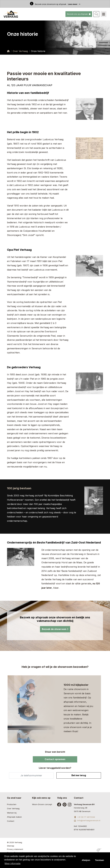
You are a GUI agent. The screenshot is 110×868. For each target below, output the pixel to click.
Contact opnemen (55, 759)
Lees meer (74, 4)
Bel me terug (79, 775)
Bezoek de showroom (55, 629)
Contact (11, 821)
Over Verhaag (20, 51)
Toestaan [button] (100, 860)
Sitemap (11, 846)
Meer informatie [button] (13, 864)
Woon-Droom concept (42, 804)
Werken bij (12, 813)
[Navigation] (104, 14)
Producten (12, 804)
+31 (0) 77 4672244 (84, 817)
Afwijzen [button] (86, 860)
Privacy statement (15, 849)
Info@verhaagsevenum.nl (87, 820)
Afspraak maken (14, 817)
